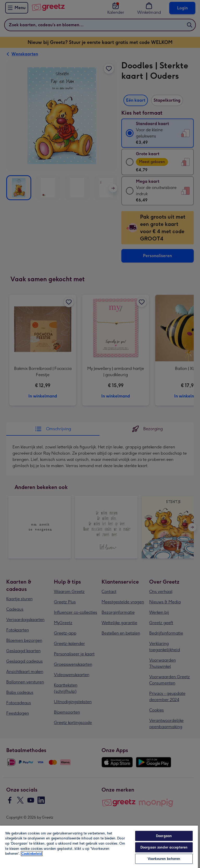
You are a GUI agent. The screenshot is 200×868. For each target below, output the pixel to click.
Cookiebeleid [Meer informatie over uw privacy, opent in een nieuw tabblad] (32, 854)
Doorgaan (164, 836)
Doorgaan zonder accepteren (164, 847)
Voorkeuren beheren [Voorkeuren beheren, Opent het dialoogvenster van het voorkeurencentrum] (164, 859)
